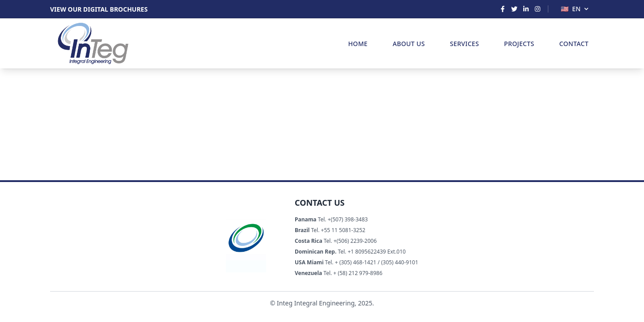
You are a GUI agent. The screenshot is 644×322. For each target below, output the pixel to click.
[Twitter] (514, 9)
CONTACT (574, 44)
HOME (358, 44)
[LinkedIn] (526, 9)
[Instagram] (538, 9)
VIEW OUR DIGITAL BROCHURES (99, 9)
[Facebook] (503, 9)
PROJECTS (519, 44)
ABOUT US (409, 44)
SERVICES (464, 44)
